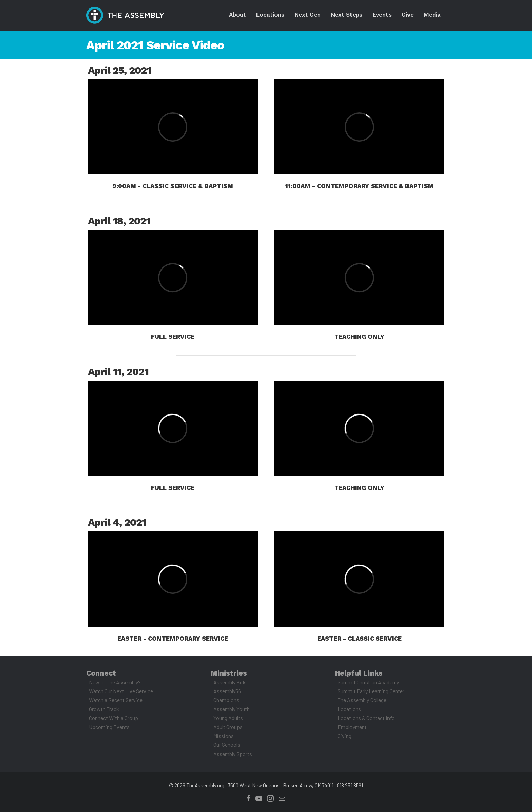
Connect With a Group (113, 718)
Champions (226, 700)
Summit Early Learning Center (371, 691)
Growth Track (104, 709)
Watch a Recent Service (116, 700)
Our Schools (227, 745)
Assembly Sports (233, 754)
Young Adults (228, 718)
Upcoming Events (109, 727)
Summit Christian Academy (368, 682)
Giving (345, 736)
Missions (224, 736)
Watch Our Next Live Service (121, 691)
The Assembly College (362, 700)
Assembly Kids (230, 682)
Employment (352, 727)
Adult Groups (228, 727)
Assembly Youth (232, 709)
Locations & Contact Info (366, 718)
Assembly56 (227, 691)
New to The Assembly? (115, 682)
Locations (349, 709)
